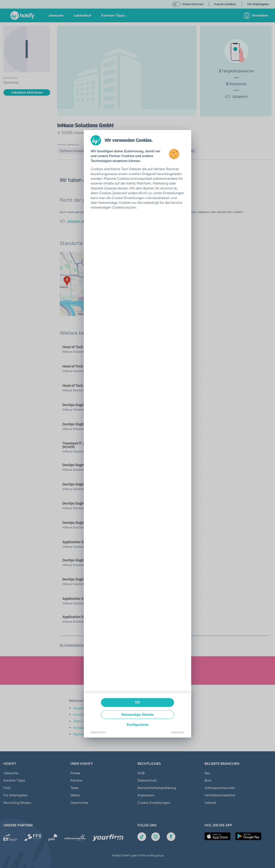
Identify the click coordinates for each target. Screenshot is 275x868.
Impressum (178, 732)
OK (137, 702)
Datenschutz (98, 732)
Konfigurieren (138, 725)
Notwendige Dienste (137, 715)
